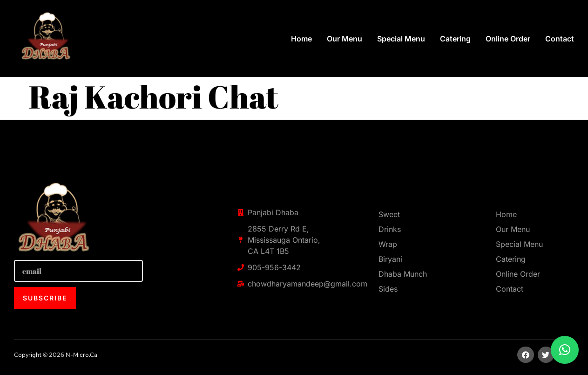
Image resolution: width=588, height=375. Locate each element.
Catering (455, 39)
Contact (560, 39)
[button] (565, 350)
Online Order (508, 39)
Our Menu (345, 39)
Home (301, 39)
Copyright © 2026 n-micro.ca (56, 355)
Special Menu (401, 39)
